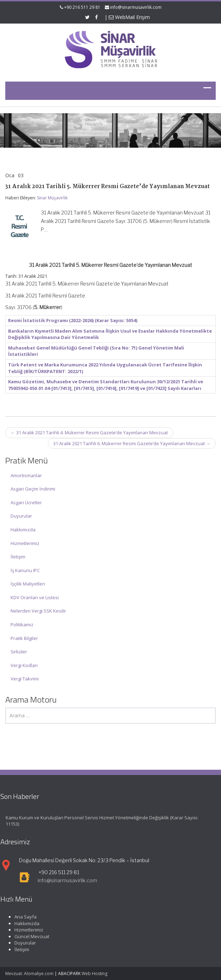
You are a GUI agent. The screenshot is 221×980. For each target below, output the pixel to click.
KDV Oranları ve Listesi (35, 597)
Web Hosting (94, 973)
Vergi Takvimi (25, 679)
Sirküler (19, 652)
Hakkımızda (23, 530)
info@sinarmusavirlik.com (136, 7)
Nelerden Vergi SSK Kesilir (38, 611)
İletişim (18, 557)
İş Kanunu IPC (25, 570)
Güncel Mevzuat (30, 936)
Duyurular (21, 516)
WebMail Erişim (129, 17)
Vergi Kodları (24, 665)
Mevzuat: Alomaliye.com (29, 973)
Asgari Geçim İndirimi (33, 489)
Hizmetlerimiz (25, 543)
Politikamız (22, 624)
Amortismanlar (26, 475)
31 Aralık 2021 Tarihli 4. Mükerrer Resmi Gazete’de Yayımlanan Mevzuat (89, 433)
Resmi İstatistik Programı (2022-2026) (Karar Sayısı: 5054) (73, 320)
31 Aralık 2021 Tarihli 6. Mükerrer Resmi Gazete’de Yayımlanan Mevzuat (132, 443)
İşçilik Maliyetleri (28, 584)
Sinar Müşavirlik (52, 198)
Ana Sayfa (24, 917)
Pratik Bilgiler (24, 638)
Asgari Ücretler (26, 502)
